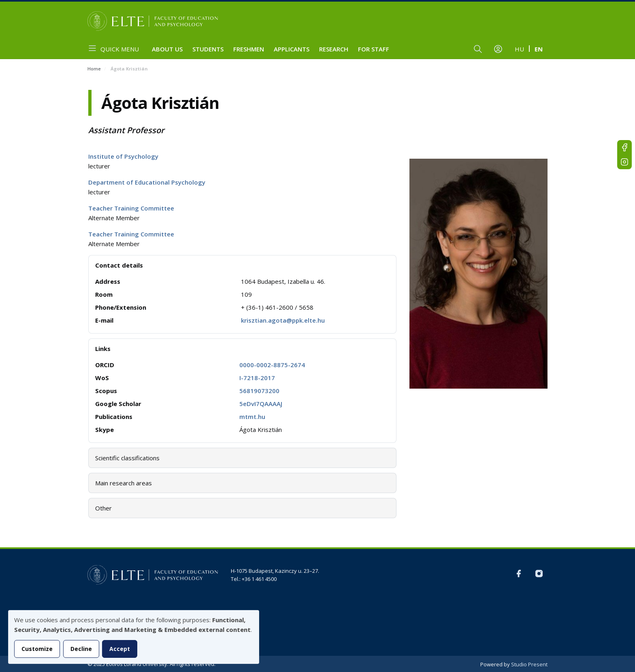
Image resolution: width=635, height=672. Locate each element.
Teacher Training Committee (131, 208)
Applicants (292, 49)
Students (208, 49)
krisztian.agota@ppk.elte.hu (283, 320)
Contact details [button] (119, 265)
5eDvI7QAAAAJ (261, 404)
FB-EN (624, 147)
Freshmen (249, 49)
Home (94, 69)
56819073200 (259, 391)
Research (334, 49)
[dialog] (134, 637)
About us (167, 49)
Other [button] (103, 508)
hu (519, 49)
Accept (120, 649)
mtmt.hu (252, 417)
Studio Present (529, 664)
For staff (374, 49)
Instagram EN (624, 162)
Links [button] (103, 349)
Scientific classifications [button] (127, 458)
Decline (81, 649)
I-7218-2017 (257, 378)
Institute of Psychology (123, 156)
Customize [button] (37, 649)
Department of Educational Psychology (147, 182)
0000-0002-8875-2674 (272, 365)
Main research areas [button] (124, 483)
